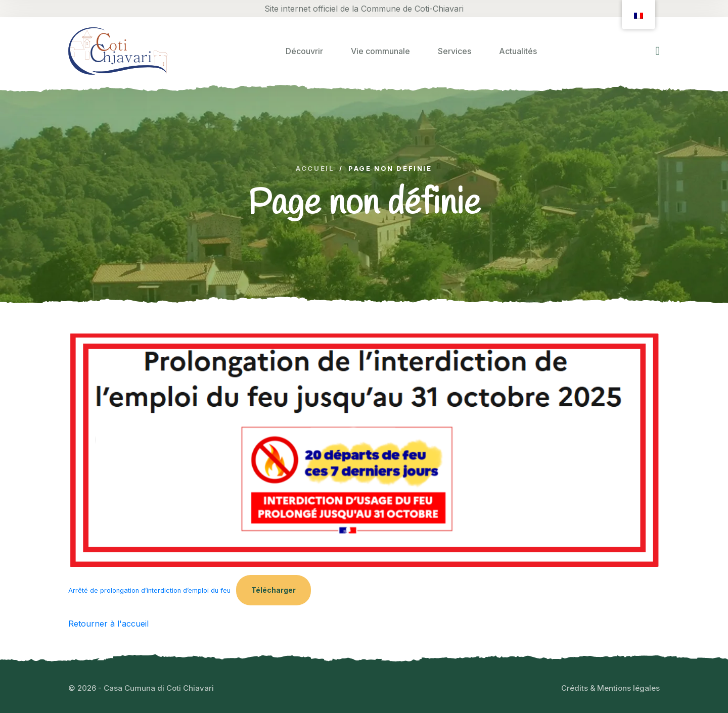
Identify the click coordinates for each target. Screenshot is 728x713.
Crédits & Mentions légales (610, 688)
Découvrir (304, 51)
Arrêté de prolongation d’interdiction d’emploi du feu (149, 590)
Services (454, 51)
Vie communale (380, 51)
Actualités (518, 51)
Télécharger (274, 590)
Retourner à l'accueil (108, 624)
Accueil (315, 169)
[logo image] (118, 51)
